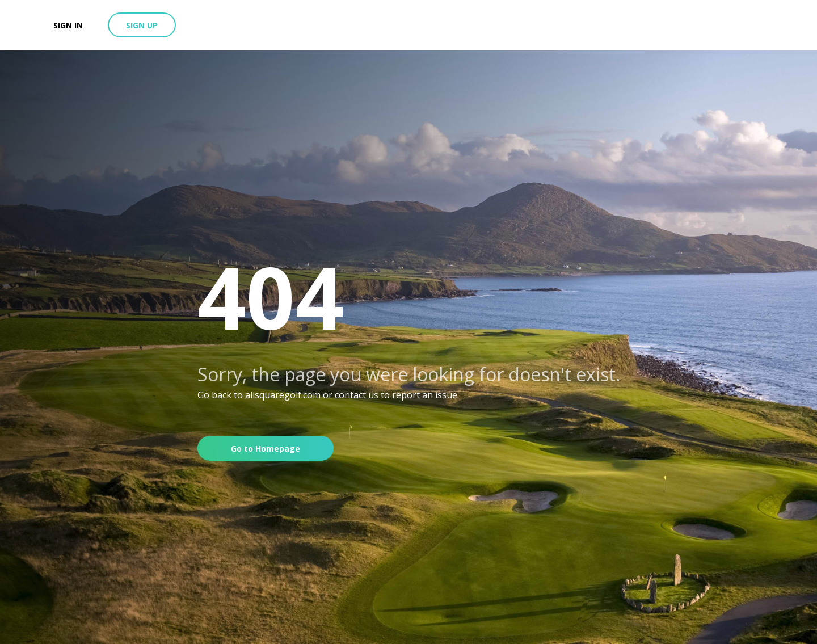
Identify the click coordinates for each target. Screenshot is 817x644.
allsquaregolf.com (283, 395)
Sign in (68, 25)
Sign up (142, 25)
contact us (357, 395)
